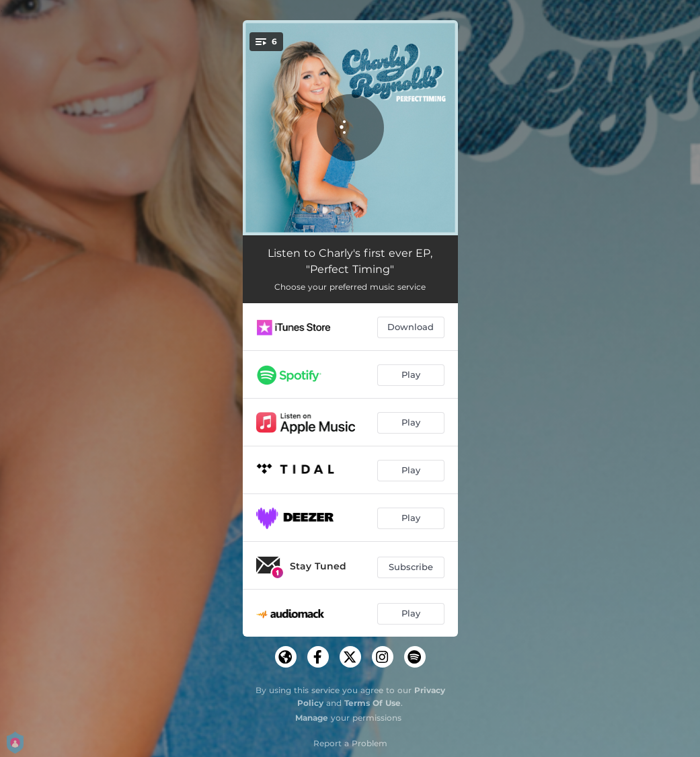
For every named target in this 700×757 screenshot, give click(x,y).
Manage (312, 718)
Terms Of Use (373, 703)
